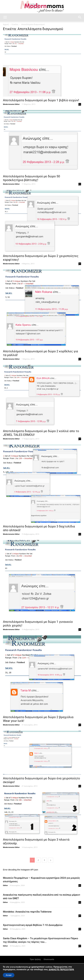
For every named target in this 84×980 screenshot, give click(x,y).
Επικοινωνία (49, 959)
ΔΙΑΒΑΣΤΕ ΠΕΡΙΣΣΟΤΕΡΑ (61, 970)
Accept (9, 975)
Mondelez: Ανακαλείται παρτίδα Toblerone (27, 912)
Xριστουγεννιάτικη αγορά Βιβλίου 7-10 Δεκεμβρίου (33, 925)
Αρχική (6, 24)
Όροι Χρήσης (35, 959)
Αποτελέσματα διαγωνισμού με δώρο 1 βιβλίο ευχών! (41, 100)
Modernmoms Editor (11, 104)
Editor (5, 885)
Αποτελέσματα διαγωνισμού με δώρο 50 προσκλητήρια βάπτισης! (31, 178)
